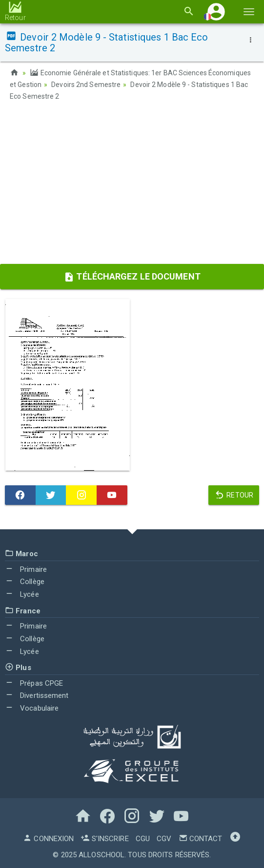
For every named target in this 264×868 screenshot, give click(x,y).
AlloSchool (102, 855)
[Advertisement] (132, 186)
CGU (143, 839)
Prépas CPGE (34, 683)
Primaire (26, 569)
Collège (25, 582)
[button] (216, 11)
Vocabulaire (32, 708)
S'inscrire (104, 839)
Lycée (22, 594)
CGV (164, 839)
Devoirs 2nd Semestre (86, 85)
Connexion (48, 839)
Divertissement (37, 695)
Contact (201, 839)
